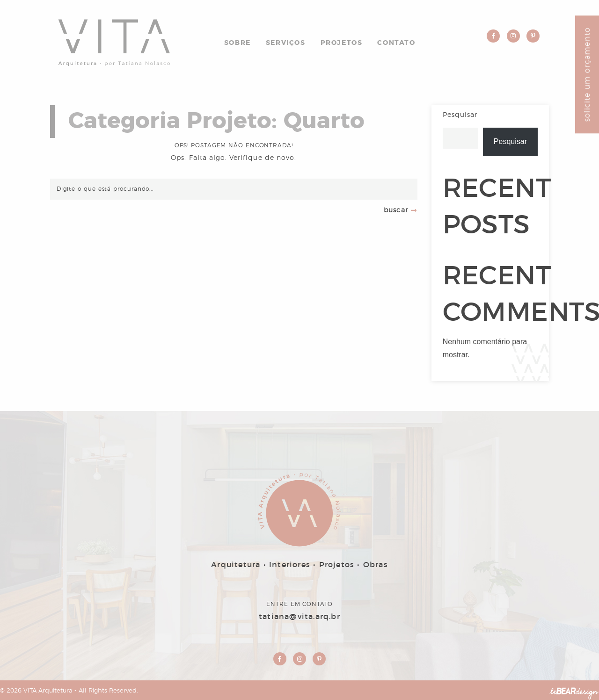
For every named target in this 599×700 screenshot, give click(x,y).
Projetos (342, 43)
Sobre (237, 43)
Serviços (286, 43)
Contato (396, 43)
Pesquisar (460, 115)
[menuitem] (237, 41)
